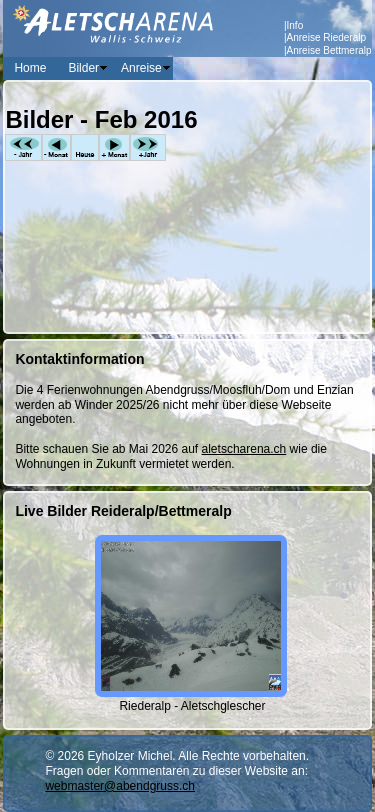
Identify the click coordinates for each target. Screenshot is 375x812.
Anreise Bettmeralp (329, 50)
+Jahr (148, 147)
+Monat (114, 147)
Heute (85, 147)
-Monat (56, 147)
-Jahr (23, 147)
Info (295, 25)
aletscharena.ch (244, 449)
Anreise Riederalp (327, 37)
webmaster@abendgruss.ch (120, 786)
